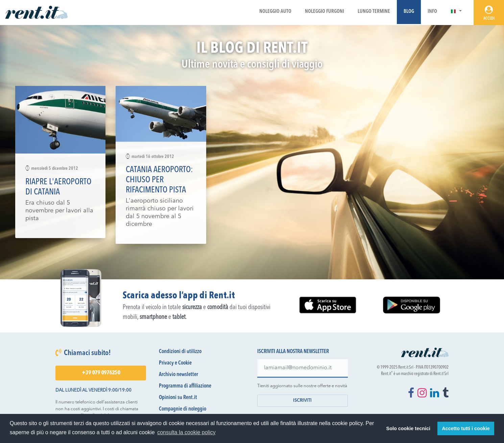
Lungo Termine (374, 12)
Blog (409, 12)
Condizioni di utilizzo (180, 352)
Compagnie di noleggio (183, 409)
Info (432, 12)
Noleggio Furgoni (325, 12)
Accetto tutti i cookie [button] (466, 428)
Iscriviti (302, 401)
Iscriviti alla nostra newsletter (293, 352)
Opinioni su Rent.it (178, 398)
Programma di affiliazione (185, 386)
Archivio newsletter (178, 375)
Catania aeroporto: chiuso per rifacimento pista (159, 180)
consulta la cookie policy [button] (186, 432)
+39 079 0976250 (101, 373)
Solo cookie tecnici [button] (408, 428)
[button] (456, 12)
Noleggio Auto (275, 12)
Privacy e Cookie (175, 363)
